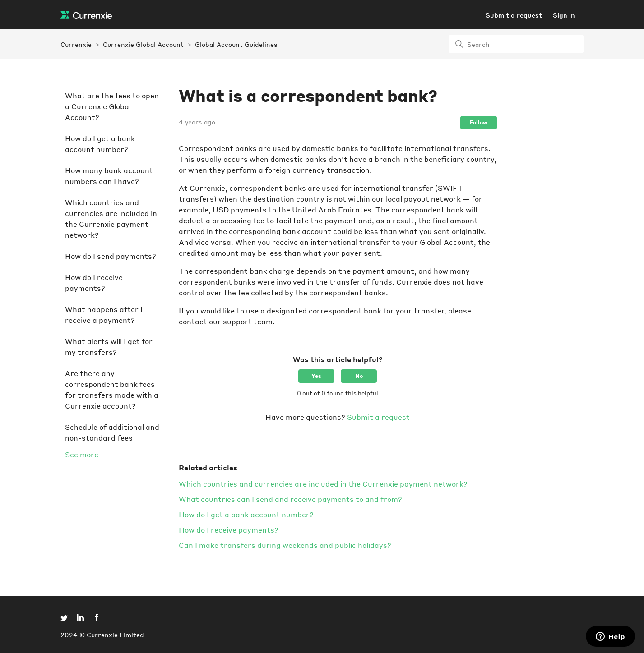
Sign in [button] (564, 15)
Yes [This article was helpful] (316, 376)
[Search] (516, 44)
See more (82, 454)
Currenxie (76, 44)
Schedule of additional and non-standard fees (112, 432)
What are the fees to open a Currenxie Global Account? (112, 106)
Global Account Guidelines (236, 44)
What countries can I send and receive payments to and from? (290, 499)
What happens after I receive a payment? (104, 315)
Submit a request (514, 15)
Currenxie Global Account (143, 44)
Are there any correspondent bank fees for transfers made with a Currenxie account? (112, 389)
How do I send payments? (111, 256)
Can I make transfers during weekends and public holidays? (285, 545)
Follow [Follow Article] (479, 122)
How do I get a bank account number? (100, 144)
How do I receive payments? (94, 283)
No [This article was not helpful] (359, 376)
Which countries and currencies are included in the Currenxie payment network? (111, 218)
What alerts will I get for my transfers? (109, 347)
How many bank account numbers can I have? (109, 176)
